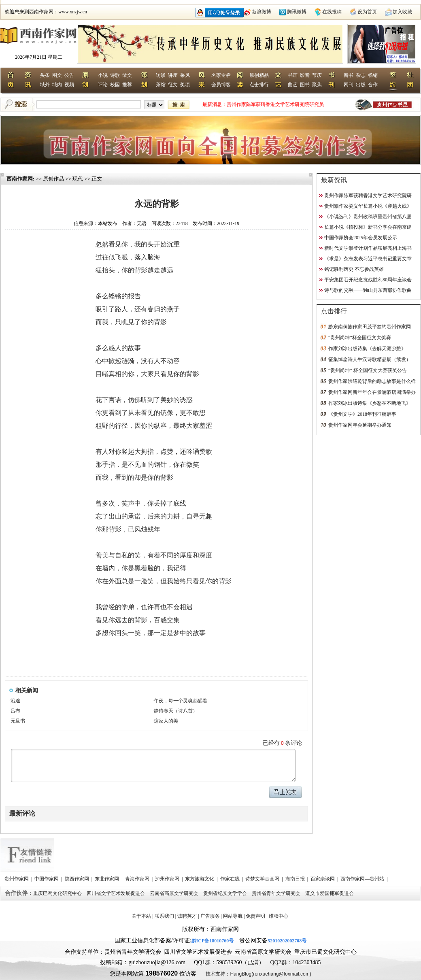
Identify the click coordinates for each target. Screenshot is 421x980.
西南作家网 (20, 179)
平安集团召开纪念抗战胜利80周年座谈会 (368, 280)
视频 (69, 85)
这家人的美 (166, 721)
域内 (57, 85)
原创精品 (259, 75)
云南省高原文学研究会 (175, 893)
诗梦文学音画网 (263, 879)
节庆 (317, 75)
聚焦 (317, 85)
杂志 (361, 75)
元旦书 (18, 721)
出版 (361, 85)
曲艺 (293, 85)
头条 (45, 75)
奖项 (185, 85)
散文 (127, 75)
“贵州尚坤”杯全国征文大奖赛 (360, 338)
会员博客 (221, 85)
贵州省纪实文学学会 (226, 893)
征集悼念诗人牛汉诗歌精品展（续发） (370, 359)
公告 (69, 75)
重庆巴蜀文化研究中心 (58, 893)
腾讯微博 (297, 12)
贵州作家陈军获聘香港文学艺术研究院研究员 (275, 104)
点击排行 (259, 85)
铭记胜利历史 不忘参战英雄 (354, 269)
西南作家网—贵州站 (363, 879)
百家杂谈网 (323, 879)
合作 (373, 85)
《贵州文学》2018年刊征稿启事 (362, 414)
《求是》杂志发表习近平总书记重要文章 (368, 259)
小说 (103, 75)
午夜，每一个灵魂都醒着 (181, 701)
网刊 (349, 85)
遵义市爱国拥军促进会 (330, 893)
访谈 (161, 75)
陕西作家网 (78, 879)
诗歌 (115, 75)
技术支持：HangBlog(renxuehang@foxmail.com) (258, 974)
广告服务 (210, 916)
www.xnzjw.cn (73, 12)
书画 (293, 75)
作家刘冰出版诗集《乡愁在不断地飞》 (370, 403)
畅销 (373, 75)
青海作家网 (138, 879)
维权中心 (279, 916)
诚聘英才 (187, 916)
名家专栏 (221, 75)
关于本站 (141, 916)
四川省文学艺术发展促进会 (116, 893)
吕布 (15, 711)
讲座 (173, 75)
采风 (185, 75)
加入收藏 (402, 12)
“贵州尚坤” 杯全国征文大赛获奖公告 (368, 370)
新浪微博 (262, 12)
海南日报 (296, 879)
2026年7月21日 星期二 (39, 57)
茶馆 (161, 85)
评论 (103, 85)
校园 (115, 85)
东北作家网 (107, 879)
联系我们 (164, 916)
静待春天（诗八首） (176, 711)
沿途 (15, 701)
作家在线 (231, 879)
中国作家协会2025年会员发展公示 (361, 238)
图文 (57, 75)
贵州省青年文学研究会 (277, 893)
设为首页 (367, 12)
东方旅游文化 (200, 879)
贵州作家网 (17, 879)
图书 (305, 85)
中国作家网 (47, 879)
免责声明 (255, 916)
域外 (45, 85)
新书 (349, 75)
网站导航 (233, 916)
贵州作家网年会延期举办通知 (360, 425)
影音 (305, 75)
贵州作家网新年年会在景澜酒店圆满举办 (372, 392)
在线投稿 (332, 12)
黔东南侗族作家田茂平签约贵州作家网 (370, 327)
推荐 (127, 85)
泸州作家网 (168, 879)
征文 (173, 85)
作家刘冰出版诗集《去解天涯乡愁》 (367, 349)
